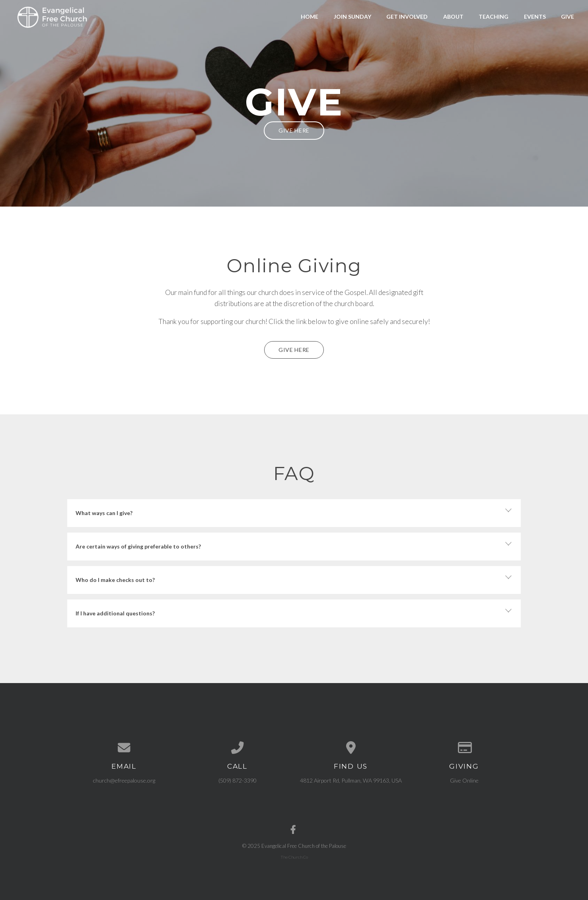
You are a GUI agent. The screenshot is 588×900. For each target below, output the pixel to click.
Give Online (464, 780)
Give (568, 17)
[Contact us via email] (124, 748)
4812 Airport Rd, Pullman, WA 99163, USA (351, 780)
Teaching (494, 17)
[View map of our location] (351, 748)
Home (310, 17)
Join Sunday (352, 17)
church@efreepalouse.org (124, 780)
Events (535, 17)
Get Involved (407, 17)
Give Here (294, 130)
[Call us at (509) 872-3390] (237, 748)
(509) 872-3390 (238, 780)
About (453, 17)
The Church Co (294, 857)
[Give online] (464, 748)
